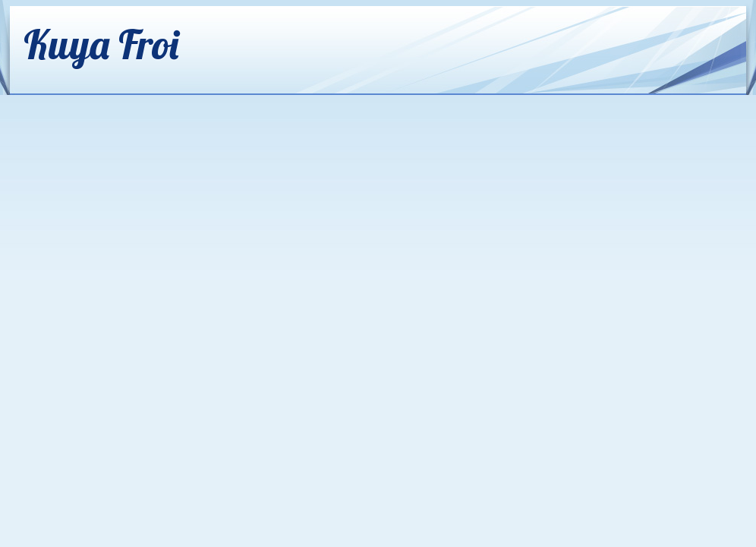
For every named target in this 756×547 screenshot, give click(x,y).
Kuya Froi (101, 44)
